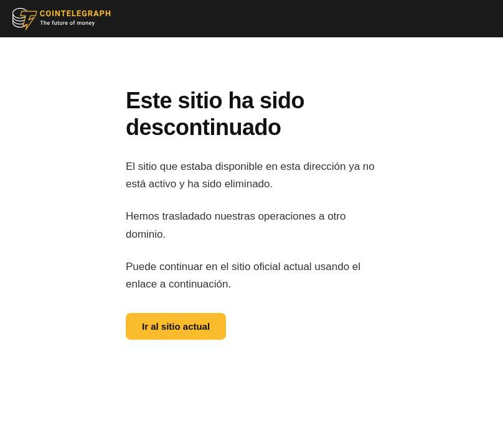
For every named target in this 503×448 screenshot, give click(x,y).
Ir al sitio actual (176, 326)
